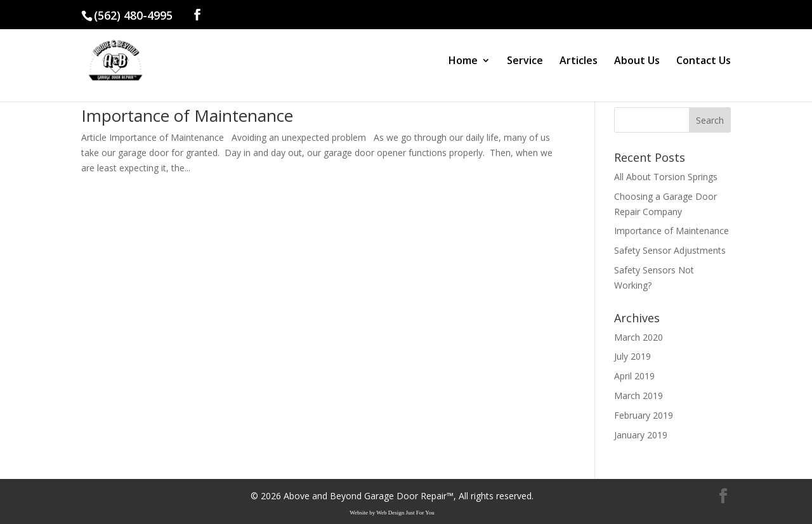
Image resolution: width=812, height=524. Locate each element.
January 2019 (641, 435)
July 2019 (632, 356)
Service (525, 62)
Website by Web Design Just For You (392, 513)
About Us (637, 62)
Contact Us (704, 62)
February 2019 (644, 415)
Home (463, 62)
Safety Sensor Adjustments (670, 250)
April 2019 (634, 376)
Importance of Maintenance (187, 115)
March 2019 (638, 396)
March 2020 (638, 337)
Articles (579, 62)
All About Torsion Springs (666, 177)
